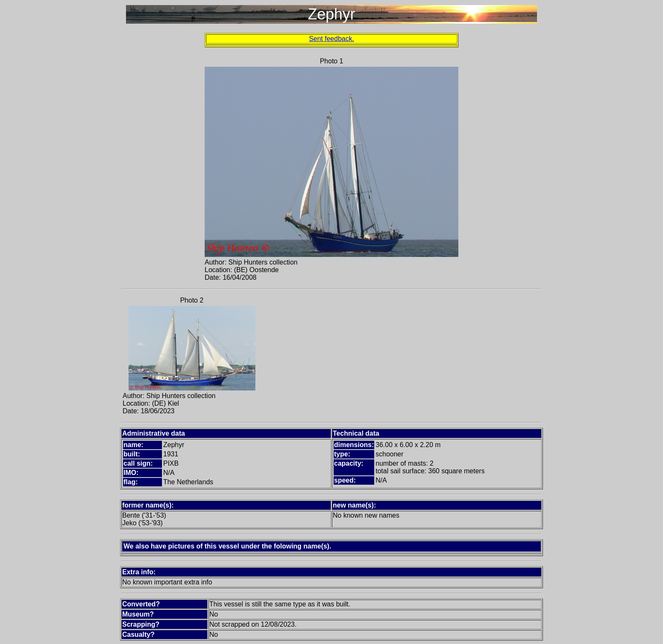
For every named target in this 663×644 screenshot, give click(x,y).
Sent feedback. (332, 39)
